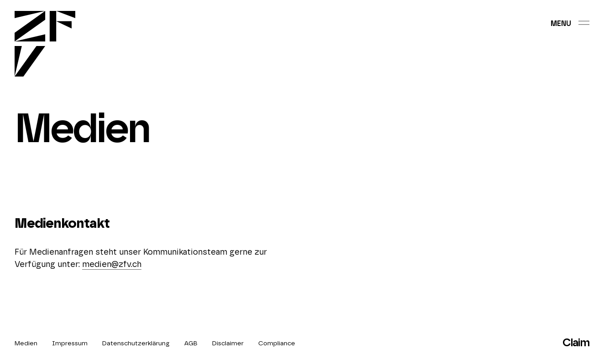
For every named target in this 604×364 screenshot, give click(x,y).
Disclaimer (228, 343)
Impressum (70, 343)
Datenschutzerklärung (136, 343)
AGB (191, 343)
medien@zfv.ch (112, 265)
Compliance (277, 343)
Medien (26, 343)
